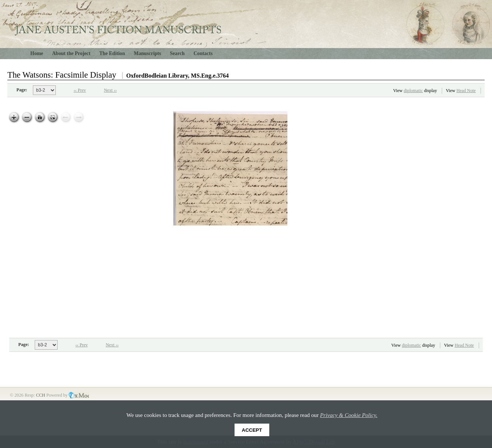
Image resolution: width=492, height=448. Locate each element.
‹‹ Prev (80, 90)
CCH (41, 395)
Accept (252, 430)
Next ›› (110, 90)
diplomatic (413, 91)
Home (37, 53)
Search (177, 53)
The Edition (112, 53)
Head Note (466, 91)
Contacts (203, 53)
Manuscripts (147, 53)
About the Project (71, 53)
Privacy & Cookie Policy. (349, 415)
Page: (22, 90)
